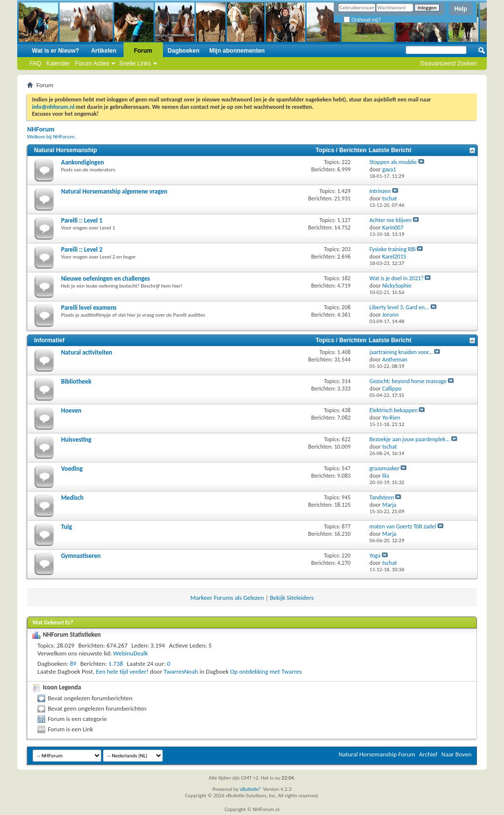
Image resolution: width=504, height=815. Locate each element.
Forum (143, 51)
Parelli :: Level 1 (82, 220)
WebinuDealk (131, 653)
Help (461, 9)
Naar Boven (457, 754)
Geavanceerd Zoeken (449, 64)
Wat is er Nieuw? (56, 51)
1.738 (116, 664)
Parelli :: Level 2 (82, 249)
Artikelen (104, 51)
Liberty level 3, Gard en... (399, 307)
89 (73, 664)
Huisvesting (76, 440)
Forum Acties (92, 64)
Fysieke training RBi (393, 249)
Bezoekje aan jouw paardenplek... (410, 439)
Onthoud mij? (362, 20)
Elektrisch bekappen (394, 410)
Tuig (66, 527)
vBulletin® (251, 789)
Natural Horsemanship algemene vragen (114, 191)
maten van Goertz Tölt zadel (403, 526)
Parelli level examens (89, 308)
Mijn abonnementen (237, 51)
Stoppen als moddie (394, 162)
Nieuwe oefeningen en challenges (106, 278)
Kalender (58, 64)
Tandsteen (382, 497)
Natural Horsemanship (65, 150)
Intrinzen (380, 191)
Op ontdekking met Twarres (266, 671)
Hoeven (71, 410)
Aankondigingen (82, 162)
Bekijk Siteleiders (292, 598)
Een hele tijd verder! (122, 671)
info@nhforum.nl (53, 107)
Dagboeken (184, 51)
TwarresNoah (181, 671)
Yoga (375, 555)
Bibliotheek (76, 381)
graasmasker (385, 468)
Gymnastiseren (81, 556)
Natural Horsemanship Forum (377, 754)
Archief (428, 754)
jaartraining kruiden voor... (401, 352)
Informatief (49, 340)
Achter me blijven (391, 220)
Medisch (72, 498)
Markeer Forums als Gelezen (227, 598)
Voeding (72, 469)
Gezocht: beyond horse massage (408, 381)
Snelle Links (135, 64)
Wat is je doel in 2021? (397, 278)
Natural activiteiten (87, 352)
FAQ (35, 64)
